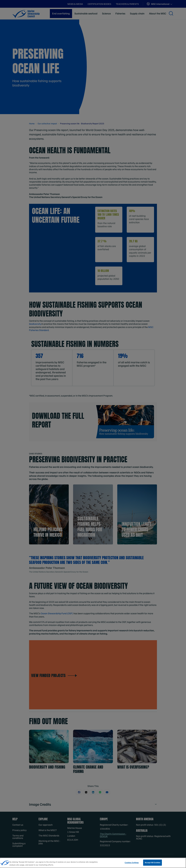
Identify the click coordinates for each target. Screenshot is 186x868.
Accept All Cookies (153, 862)
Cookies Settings (132, 862)
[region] (93, 863)
